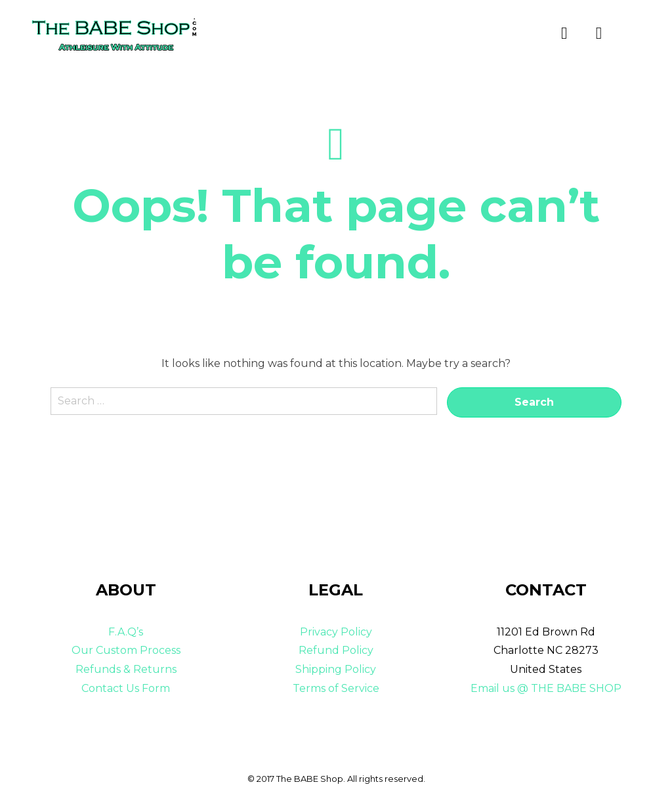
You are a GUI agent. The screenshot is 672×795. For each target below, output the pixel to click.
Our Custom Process (126, 650)
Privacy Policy (336, 632)
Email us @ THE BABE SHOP (546, 688)
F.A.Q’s (126, 632)
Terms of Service (336, 688)
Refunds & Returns (126, 669)
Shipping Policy (336, 669)
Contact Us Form (126, 688)
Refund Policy (336, 650)
